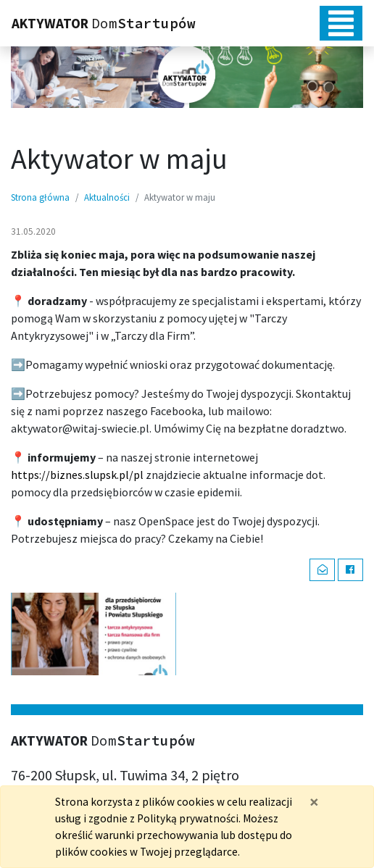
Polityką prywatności (188, 818)
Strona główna (40, 197)
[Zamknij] (314, 802)
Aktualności (107, 197)
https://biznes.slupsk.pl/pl (77, 475)
